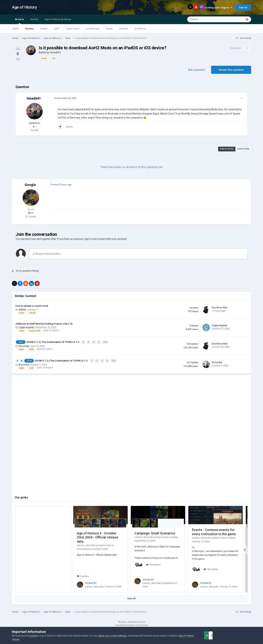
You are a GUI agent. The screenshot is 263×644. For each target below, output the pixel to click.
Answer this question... (47, 254)
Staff (57, 29)
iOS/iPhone (140, 29)
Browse (20, 21)
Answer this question (231, 70)
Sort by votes (227, 149)
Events (44, 29)
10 (114, 360)
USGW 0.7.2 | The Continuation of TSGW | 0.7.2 (53, 342)
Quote (67, 127)
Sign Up (243, 7)
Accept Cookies (211, 635)
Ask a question (197, 70)
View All (131, 597)
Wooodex (24, 345)
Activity (34, 19)
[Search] (206, 19)
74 (31, 213)
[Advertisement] (119, 202)
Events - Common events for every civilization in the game (214, 531)
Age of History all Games (58, 19)
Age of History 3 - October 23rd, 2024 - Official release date (98, 536)
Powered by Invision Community (131, 624)
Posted (63, 98)
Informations (84, 548)
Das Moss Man (220, 307)
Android (124, 29)
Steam (109, 29)
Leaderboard (93, 29)
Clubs (15, 29)
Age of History (24, 7)
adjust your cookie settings (112, 636)
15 (105, 342)
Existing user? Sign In (218, 8)
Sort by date (243, 149)
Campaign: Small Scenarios (155, 532)
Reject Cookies (239, 635)
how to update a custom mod (32, 306)
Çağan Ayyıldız (26, 327)
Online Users (72, 29)
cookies (34, 636)
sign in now (91, 239)
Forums (29, 29)
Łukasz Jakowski (86, 544)
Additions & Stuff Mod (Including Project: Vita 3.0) (44, 324)
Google (30, 185)
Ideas (175, 536)
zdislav (22, 309)
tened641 (55, 52)
